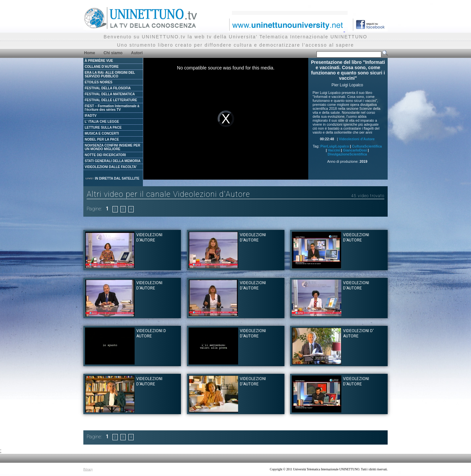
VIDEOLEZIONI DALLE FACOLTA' (111, 167)
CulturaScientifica (367, 146)
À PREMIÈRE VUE (99, 61)
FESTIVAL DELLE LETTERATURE (111, 100)
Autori (137, 53)
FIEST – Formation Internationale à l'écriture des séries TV (112, 108)
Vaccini (334, 150)
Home (89, 53)
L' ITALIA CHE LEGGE (102, 122)
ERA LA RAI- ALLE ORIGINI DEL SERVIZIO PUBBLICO (110, 74)
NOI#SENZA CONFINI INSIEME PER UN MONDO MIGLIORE (112, 147)
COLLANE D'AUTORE (102, 67)
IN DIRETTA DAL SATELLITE (112, 178)
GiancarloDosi (355, 150)
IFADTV (91, 116)
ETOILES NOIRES (99, 82)
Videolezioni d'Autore (357, 139)
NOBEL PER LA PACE (102, 139)
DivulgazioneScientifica (347, 154)
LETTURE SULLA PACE (103, 128)
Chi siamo (113, 53)
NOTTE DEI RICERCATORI (105, 155)
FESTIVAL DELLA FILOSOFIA (108, 88)
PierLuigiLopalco (335, 146)
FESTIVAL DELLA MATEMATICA (110, 94)
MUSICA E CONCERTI (102, 133)
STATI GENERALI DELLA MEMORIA (113, 161)
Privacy (88, 469)
